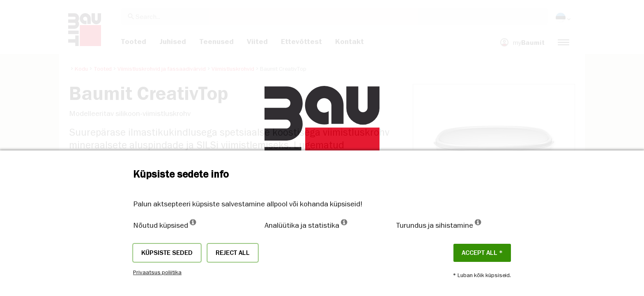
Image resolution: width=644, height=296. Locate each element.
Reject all (233, 253)
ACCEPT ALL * (482, 253)
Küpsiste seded (167, 253)
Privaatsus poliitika (157, 272)
